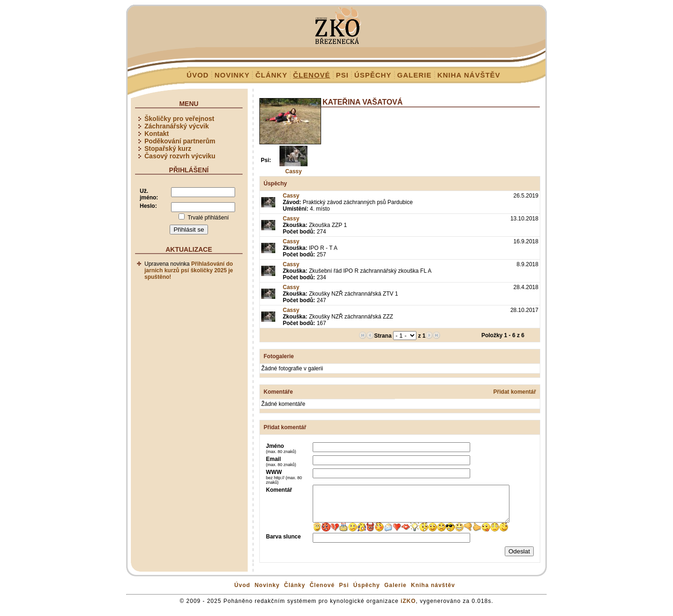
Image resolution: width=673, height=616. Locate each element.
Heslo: (148, 206)
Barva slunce (283, 544)
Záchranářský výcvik (177, 126)
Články (271, 75)
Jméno (281, 448)
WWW (284, 477)
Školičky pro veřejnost (179, 119)
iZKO (408, 608)
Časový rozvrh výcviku (180, 156)
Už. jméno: (149, 194)
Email (281, 461)
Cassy (293, 171)
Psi (342, 75)
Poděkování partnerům (180, 141)
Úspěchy (373, 75)
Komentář (279, 490)
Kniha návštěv (469, 75)
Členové (312, 75)
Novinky (232, 75)
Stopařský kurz (168, 149)
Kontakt (157, 134)
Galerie (415, 75)
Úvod (197, 75)
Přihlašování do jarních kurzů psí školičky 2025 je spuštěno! (189, 270)
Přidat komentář (515, 392)
